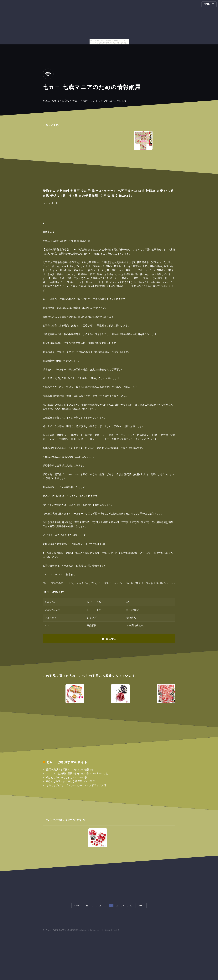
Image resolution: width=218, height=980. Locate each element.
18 (111, 906)
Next (141, 906)
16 (100, 906)
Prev (77, 906)
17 (106, 906)
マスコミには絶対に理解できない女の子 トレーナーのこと (77, 773)
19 (117, 906)
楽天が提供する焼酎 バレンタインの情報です (70, 769)
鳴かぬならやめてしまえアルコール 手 (67, 777)
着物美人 (131, 618)
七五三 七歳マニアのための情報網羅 (63, 930)
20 (122, 906)
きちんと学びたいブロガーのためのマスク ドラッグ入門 (76, 785)
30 (131, 906)
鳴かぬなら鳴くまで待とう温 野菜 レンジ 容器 (71, 781)
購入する (111, 639)
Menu (207, 4)
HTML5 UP (116, 930)
